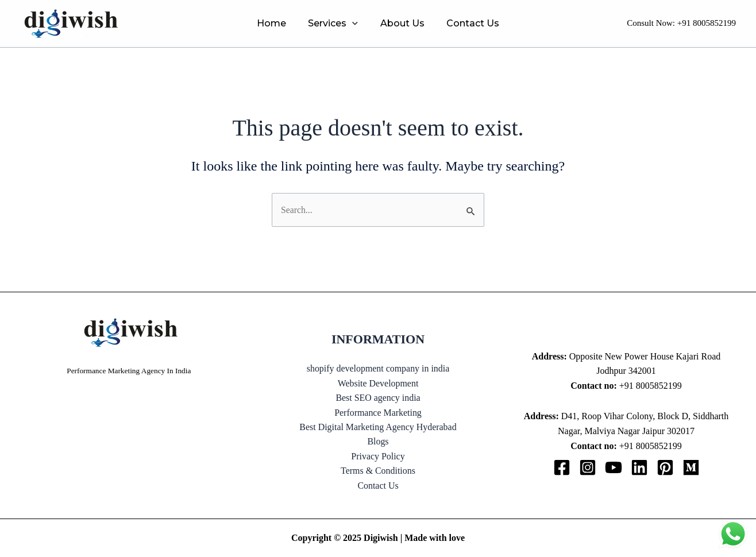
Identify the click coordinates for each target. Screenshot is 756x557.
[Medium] (691, 467)
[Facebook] (562, 467)
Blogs (378, 441)
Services (335, 24)
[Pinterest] (665, 467)
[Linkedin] (639, 467)
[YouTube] (614, 467)
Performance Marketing (378, 412)
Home (277, 23)
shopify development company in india (378, 368)
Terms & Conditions (378, 471)
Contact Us (467, 23)
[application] (354, 24)
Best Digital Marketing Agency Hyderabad (378, 427)
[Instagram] (588, 467)
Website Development (378, 383)
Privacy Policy (378, 456)
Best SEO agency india (378, 398)
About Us (400, 23)
